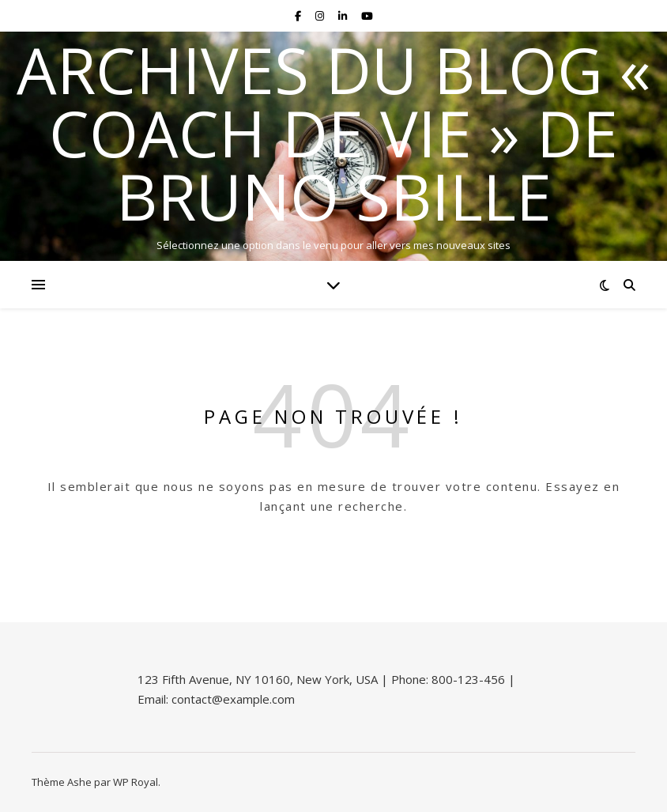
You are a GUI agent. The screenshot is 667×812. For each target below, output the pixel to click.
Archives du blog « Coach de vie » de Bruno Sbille (334, 133)
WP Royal (136, 782)
